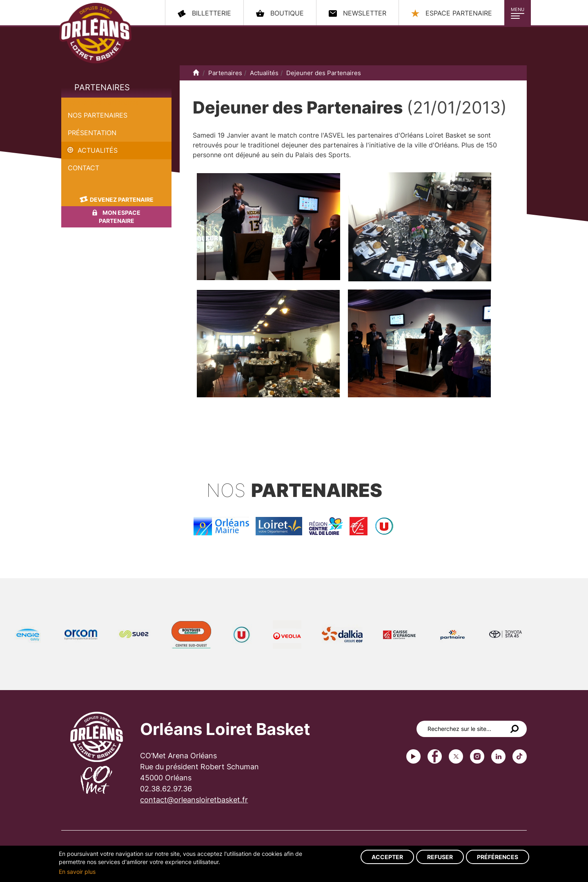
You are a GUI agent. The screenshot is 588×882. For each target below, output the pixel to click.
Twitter (456, 756)
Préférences (498, 857)
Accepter (387, 857)
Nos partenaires (98, 115)
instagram (477, 756)
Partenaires (102, 87)
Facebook (435, 756)
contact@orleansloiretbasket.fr (194, 800)
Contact (84, 168)
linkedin (498, 756)
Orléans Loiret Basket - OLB (95, 33)
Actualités (98, 150)
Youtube (413, 756)
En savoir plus (77, 872)
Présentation (92, 133)
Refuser (440, 857)
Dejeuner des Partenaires (100, 102)
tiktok (520, 756)
